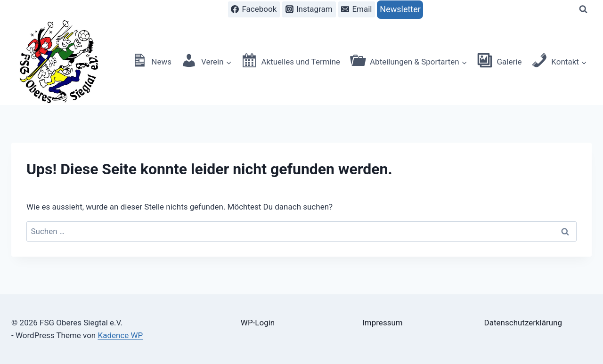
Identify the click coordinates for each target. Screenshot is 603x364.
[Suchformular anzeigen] (583, 9)
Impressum (383, 323)
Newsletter (400, 9)
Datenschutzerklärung (523, 323)
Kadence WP (120, 335)
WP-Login (258, 323)
